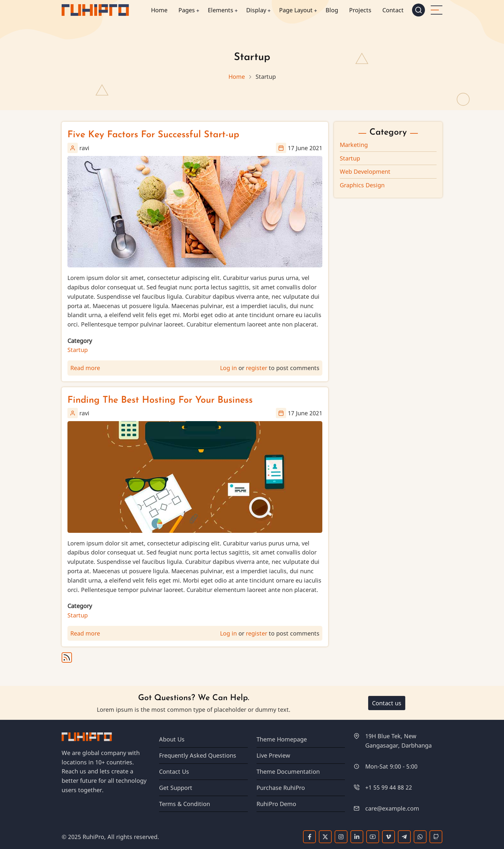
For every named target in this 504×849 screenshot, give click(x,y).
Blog (332, 10)
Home (159, 10)
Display (256, 10)
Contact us (387, 703)
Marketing (354, 145)
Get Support (176, 788)
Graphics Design (362, 185)
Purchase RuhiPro (281, 788)
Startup (78, 350)
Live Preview (273, 755)
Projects (360, 10)
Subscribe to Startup (67, 657)
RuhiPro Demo (276, 804)
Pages (187, 10)
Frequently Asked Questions (198, 755)
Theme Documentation (288, 771)
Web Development (365, 171)
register (257, 368)
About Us (172, 739)
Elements (221, 10)
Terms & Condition (185, 804)
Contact (393, 10)
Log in (228, 368)
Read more (85, 368)
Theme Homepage (282, 739)
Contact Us (174, 771)
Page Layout (296, 10)
